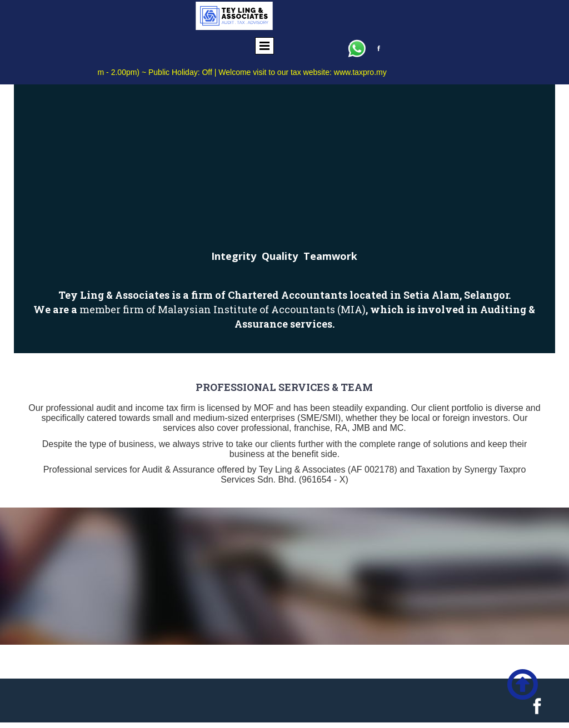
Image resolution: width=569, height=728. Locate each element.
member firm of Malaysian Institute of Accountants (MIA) (223, 309)
